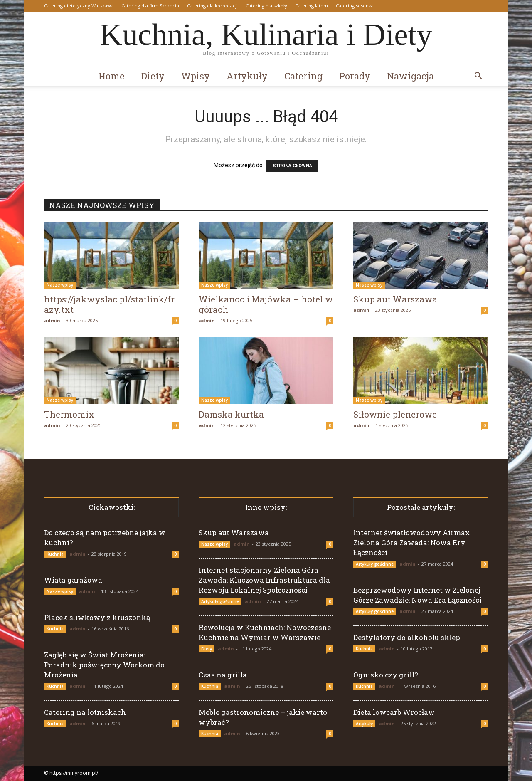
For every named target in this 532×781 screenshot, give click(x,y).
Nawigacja (410, 76)
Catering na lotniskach (85, 713)
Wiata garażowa (73, 580)
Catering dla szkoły (266, 6)
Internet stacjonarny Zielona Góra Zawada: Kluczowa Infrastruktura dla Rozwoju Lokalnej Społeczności (264, 580)
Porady (355, 76)
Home (112, 76)
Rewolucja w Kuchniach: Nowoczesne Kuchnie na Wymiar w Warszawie (265, 633)
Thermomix (69, 415)
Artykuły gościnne (220, 602)
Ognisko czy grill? (386, 675)
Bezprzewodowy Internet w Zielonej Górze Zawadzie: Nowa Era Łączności (417, 595)
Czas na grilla (223, 675)
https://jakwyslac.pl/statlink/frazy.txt (109, 305)
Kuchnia (55, 554)
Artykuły (247, 76)
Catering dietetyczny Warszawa (79, 6)
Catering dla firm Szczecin (150, 6)
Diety (153, 76)
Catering (303, 76)
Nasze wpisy (60, 285)
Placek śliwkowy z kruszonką (97, 618)
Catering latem (312, 6)
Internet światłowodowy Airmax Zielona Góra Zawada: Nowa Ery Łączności (412, 543)
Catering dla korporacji (212, 6)
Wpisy (196, 76)
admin (52, 321)
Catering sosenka (355, 6)
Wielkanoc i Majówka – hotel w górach (266, 305)
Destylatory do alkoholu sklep (407, 638)
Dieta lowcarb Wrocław (394, 713)
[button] (478, 77)
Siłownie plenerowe (395, 415)
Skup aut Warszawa (395, 299)
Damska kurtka (231, 415)
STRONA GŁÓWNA (292, 166)
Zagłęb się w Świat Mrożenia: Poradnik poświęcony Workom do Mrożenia (104, 665)
